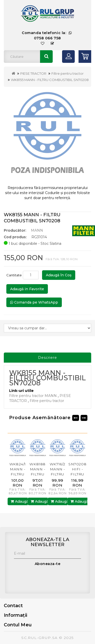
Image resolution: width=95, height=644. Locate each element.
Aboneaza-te (48, 564)
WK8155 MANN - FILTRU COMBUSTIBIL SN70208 (50, 80)
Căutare (46, 57)
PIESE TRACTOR (33, 73)
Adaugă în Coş (59, 275)
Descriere (48, 358)
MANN (37, 230)
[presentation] (52, 579)
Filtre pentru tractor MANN (33, 396)
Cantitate (14, 275)
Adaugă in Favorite (27, 289)
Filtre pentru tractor (68, 73)
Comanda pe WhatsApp (34, 302)
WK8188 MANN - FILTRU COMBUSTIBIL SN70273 (42, 474)
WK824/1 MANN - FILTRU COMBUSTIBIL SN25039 (22, 474)
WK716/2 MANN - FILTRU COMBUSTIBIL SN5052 (62, 474)
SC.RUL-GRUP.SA (40, 638)
